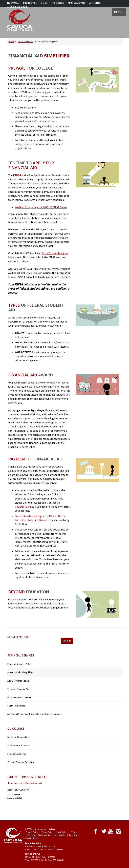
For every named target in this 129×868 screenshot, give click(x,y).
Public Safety (62, 832)
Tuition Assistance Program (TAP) (34, 516)
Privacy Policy (32, 832)
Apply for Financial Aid (18, 681)
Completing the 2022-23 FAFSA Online (41, 207)
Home (11, 42)
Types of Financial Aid (18, 689)
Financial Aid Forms (17, 754)
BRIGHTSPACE (30, 3)
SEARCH (67, 641)
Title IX (74, 832)
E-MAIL (44, 3)
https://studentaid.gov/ (55, 253)
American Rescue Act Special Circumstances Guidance (35, 714)
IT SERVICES (58, 3)
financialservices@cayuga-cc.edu (25, 783)
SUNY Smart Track (16, 706)
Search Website (19, 637)
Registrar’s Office (25, 507)
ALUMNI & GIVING (77, 3)
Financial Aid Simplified (20, 672)
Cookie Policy (47, 832)
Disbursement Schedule (19, 697)
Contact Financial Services (21, 762)
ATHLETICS (95, 3)
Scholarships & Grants (18, 746)
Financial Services (25, 42)
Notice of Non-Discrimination (38, 835)
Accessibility (60, 835)
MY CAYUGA (13, 3)
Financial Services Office (20, 664)
